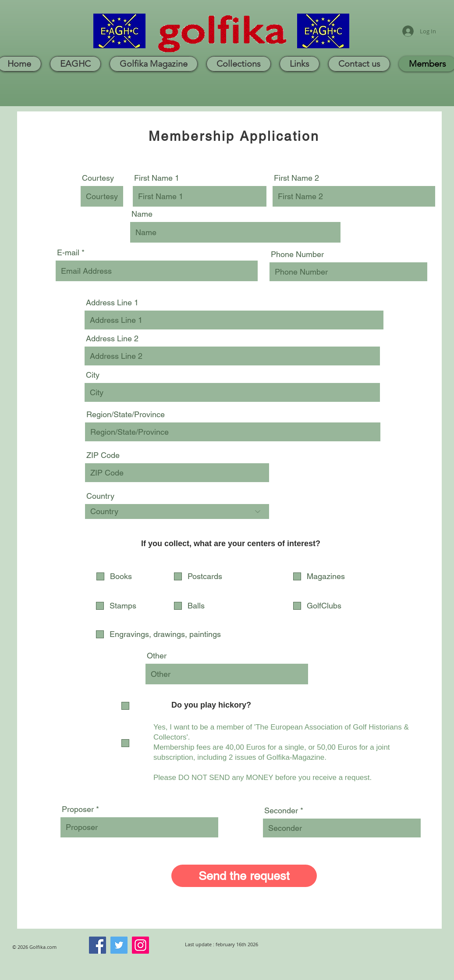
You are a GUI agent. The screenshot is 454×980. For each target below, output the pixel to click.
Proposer (78, 809)
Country (100, 496)
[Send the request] (244, 876)
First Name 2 (296, 178)
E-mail (68, 253)
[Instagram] (140, 945)
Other (157, 656)
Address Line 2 (112, 339)
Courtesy (98, 178)
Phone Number (297, 254)
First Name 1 (157, 178)
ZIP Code (103, 455)
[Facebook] (98, 945)
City (93, 375)
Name (142, 214)
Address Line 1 (112, 303)
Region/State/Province (126, 415)
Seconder (281, 811)
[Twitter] (119, 945)
